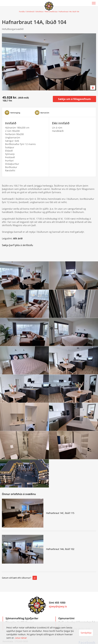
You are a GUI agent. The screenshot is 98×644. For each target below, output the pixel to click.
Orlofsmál (30, 12)
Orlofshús (39, 12)
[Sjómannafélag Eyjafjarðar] (49, 6)
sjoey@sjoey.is (58, 606)
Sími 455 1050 (57, 603)
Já (35, 578)
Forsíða (22, 12)
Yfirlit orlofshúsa (51, 12)
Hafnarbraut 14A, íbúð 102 (60, 549)
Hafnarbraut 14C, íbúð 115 (60, 513)
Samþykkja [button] (86, 633)
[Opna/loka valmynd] (94, 3)
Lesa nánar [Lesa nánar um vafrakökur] (21, 638)
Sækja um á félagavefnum (74, 99)
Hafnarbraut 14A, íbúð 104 (69, 12)
